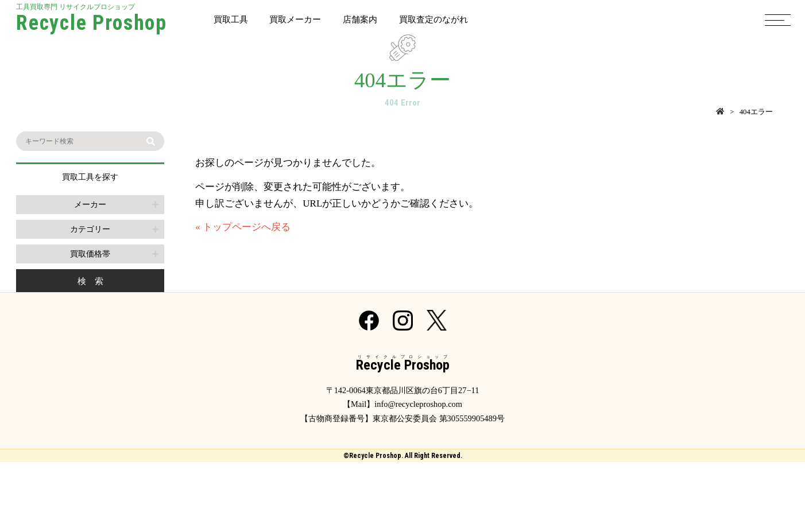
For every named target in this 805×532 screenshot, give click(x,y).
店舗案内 (360, 19)
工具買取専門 (92, 20)
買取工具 (231, 19)
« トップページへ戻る (243, 227)
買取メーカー (295, 19)
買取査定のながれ (434, 19)
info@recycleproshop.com (418, 404)
